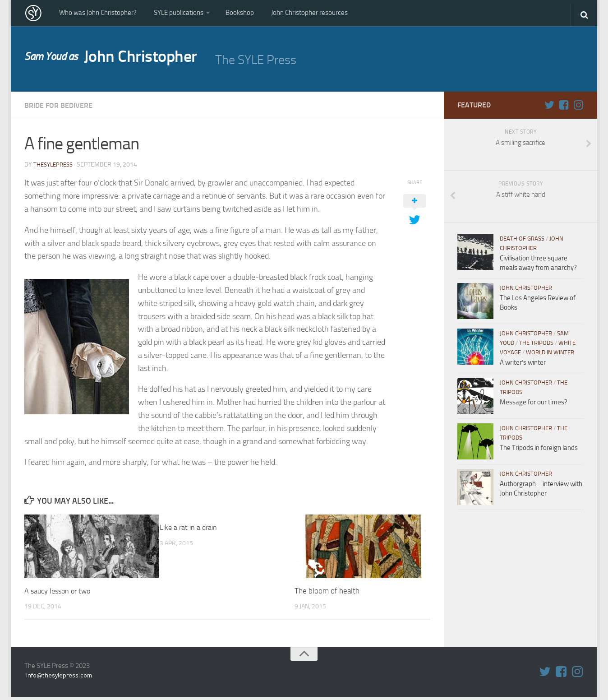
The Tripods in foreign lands (539, 451)
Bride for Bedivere (63, 109)
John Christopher (120, 61)
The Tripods (536, 346)
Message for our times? (534, 406)
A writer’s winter (523, 366)
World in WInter (550, 356)
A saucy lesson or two (60, 594)
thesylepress (55, 168)
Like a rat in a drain (190, 530)
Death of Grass (522, 242)
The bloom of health (327, 594)
